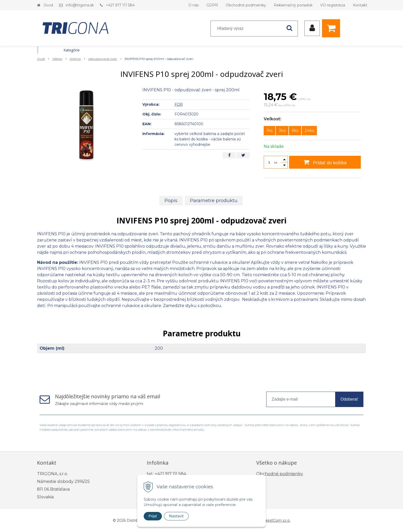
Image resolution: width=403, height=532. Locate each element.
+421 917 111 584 (120, 5)
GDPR (212, 5)
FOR (179, 104)
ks (276, 162)
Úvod (48, 5)
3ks (282, 130)
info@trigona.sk (80, 5)
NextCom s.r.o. (277, 520)
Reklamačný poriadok (293, 5)
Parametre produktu (214, 201)
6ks (295, 130)
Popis (171, 201)
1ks (269, 130)
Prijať (153, 516)
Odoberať (349, 399)
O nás (194, 5)
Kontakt (360, 5)
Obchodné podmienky (246, 5)
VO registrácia (333, 5)
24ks (309, 130)
